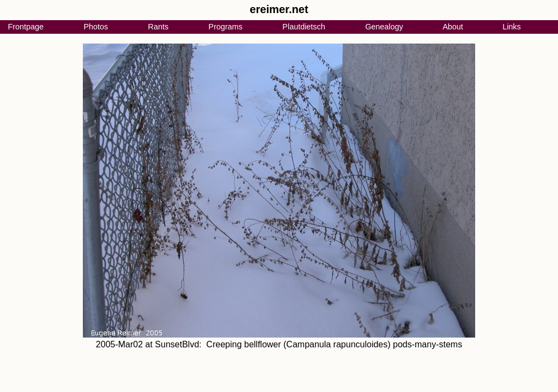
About (453, 27)
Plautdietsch (304, 27)
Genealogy (384, 27)
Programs (226, 27)
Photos (96, 27)
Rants (159, 27)
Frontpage (26, 27)
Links (512, 27)
